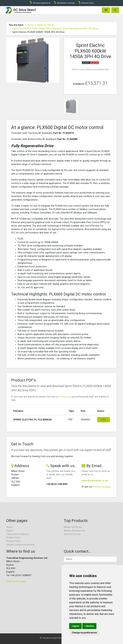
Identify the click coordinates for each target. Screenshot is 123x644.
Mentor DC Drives (73, 527)
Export (10, 531)
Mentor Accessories (74, 531)
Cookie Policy (13, 538)
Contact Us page (102, 487)
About (9, 527)
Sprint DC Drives (46, 25)
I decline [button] (89, 626)
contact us (65, 397)
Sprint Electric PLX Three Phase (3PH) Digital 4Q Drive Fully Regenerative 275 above (56, 29)
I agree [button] (75, 626)
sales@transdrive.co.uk (95, 481)
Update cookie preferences (20, 545)
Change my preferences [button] (84, 633)
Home (31, 25)
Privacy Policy (13, 541)
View (104, 420)
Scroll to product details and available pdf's (90, 69)
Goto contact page (16, 581)
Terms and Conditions (18, 534)
